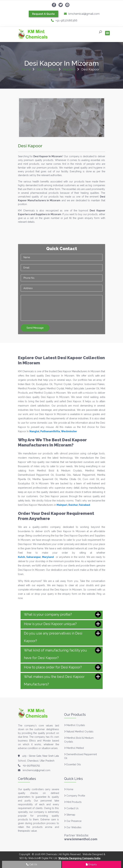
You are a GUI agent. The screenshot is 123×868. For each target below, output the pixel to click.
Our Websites (73, 827)
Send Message (35, 328)
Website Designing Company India (79, 858)
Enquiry (91, 864)
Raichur (73, 505)
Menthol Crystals (76, 725)
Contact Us (71, 808)
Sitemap (70, 815)
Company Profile (75, 796)
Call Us (32, 864)
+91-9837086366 (64, 20)
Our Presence (47, 69)
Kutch (21, 557)
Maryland (48, 557)
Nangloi (34, 431)
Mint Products (73, 802)
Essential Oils (74, 764)
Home (26, 69)
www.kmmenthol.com (81, 839)
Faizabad (84, 505)
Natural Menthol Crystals (80, 732)
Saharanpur (33, 557)
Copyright (25, 854)
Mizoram (69, 69)
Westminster (69, 431)
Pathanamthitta (50, 431)
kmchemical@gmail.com (82, 14)
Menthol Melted (75, 748)
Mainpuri (62, 505)
